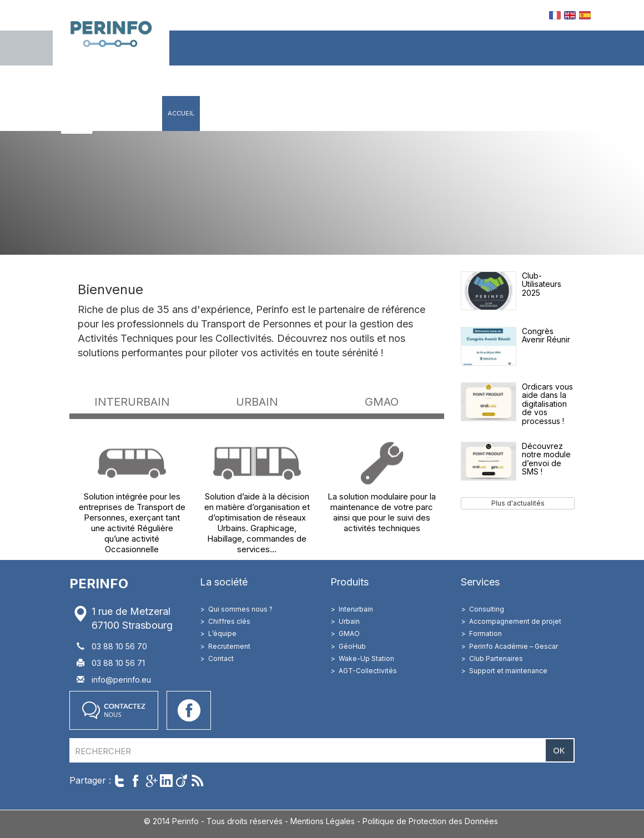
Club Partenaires (496, 658)
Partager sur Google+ (151, 781)
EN (570, 15)
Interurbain (356, 609)
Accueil (181, 113)
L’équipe (222, 633)
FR (555, 15)
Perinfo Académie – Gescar (514, 646)
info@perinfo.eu (121, 680)
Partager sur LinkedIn (166, 781)
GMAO (349, 633)
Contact (506, 113)
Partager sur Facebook (135, 781)
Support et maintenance (508, 671)
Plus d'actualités (518, 503)
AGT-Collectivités (368, 671)
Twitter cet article (120, 781)
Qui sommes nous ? (240, 609)
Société (223, 113)
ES (585, 15)
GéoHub (352, 646)
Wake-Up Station (366, 658)
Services (404, 113)
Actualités (457, 113)
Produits (270, 113)
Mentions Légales (323, 821)
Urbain (349, 621)
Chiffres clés (229, 621)
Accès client (563, 113)
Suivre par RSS (197, 781)
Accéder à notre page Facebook (189, 710)
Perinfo (111, 33)
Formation (485, 633)
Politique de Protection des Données (430, 821)
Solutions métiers (337, 113)
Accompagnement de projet (515, 621)
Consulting (487, 609)
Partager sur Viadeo (182, 781)
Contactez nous (114, 710)
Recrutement (229, 646)
